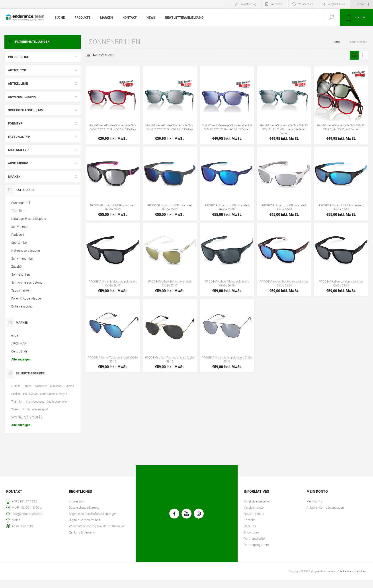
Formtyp (15, 123)
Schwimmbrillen (22, 259)
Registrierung (248, 4)
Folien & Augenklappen (27, 298)
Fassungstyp (19, 137)
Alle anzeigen (21, 359)
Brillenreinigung (22, 306)
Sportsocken (30, 394)
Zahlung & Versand (82, 532)
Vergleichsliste (336, 4)
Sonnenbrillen (21, 275)
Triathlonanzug (35, 402)
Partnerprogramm (256, 545)
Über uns (250, 526)
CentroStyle (19, 351)
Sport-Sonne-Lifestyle (53, 394)
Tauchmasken (21, 290)
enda (15, 335)
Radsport (18, 235)
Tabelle (354, 55)
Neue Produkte (254, 514)
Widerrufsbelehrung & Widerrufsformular (97, 526)
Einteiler (16, 386)
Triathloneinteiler (57, 402)
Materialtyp (18, 150)
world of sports (27, 417)
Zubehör (17, 267)
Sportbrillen (19, 243)
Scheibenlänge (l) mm (26, 110)
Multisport (56, 386)
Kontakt (249, 520)
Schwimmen (20, 227)
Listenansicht (364, 55)
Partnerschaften (255, 539)
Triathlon (17, 211)
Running (69, 386)
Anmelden (277, 4)
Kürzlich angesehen (257, 501)
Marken (14, 177)
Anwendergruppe (22, 97)
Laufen (27, 386)
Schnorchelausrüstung (27, 282)
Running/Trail (21, 203)
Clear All (71, 42)
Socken (16, 394)
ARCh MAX (19, 343)
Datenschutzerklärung (84, 508)
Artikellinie (18, 84)
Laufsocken (40, 386)
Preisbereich (19, 57)
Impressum (77, 501)
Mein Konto (314, 501)
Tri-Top (26, 409)
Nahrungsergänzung (26, 251)
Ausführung (18, 163)
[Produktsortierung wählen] (106, 55)
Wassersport (40, 409)
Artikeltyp (17, 70)
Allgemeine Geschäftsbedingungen (93, 514)
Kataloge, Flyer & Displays (29, 219)
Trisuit (15, 409)
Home (337, 42)
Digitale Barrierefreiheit (85, 520)
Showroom (251, 532)
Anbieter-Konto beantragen (325, 508)
